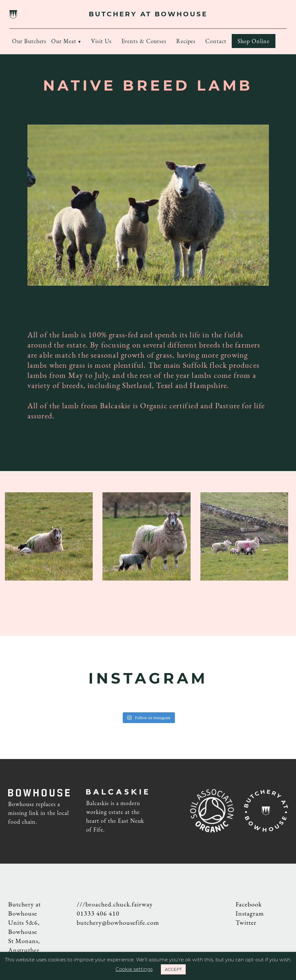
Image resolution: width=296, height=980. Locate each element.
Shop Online (254, 41)
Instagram (250, 913)
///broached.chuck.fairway (115, 904)
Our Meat (64, 41)
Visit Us (101, 41)
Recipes (186, 41)
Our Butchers (29, 41)
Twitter (246, 922)
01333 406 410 (98, 913)
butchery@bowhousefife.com (118, 922)
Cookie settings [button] (134, 969)
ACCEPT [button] (173, 969)
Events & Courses (144, 41)
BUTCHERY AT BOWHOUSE (148, 14)
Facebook (249, 904)
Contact (216, 41)
